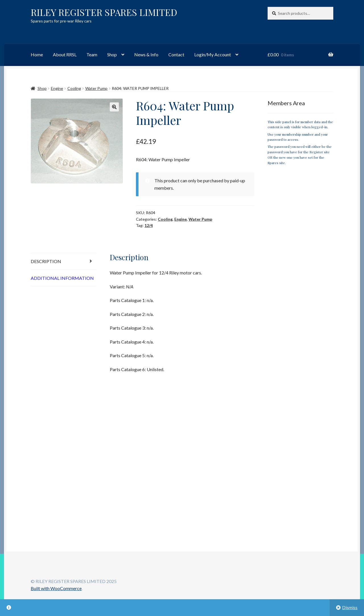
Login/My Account (213, 54)
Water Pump (96, 88)
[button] (114, 107)
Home (37, 54)
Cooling (74, 88)
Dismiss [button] (350, 607)
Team (92, 54)
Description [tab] (46, 261)
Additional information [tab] (62, 278)
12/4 (149, 225)
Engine (57, 88)
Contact (176, 54)
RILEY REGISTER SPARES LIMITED (104, 12)
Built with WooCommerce (56, 588)
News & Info (146, 54)
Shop (112, 54)
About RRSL (65, 54)
